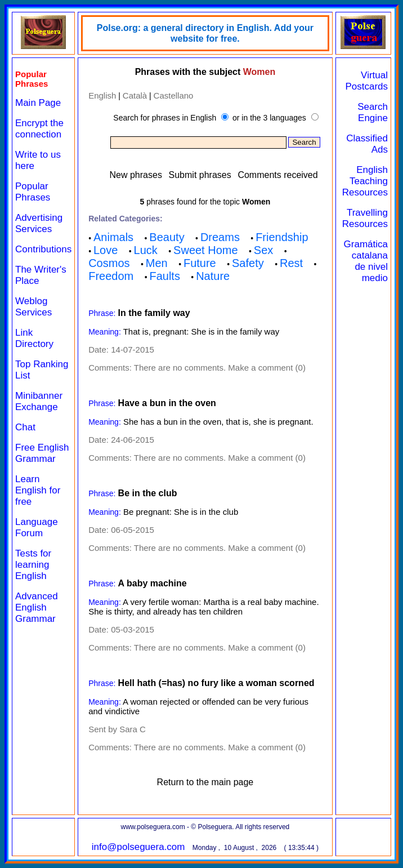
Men (157, 263)
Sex (263, 250)
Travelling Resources (365, 218)
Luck (146, 250)
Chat (25, 427)
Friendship (282, 237)
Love (106, 250)
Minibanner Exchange (39, 401)
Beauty (167, 237)
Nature (213, 276)
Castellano (174, 95)
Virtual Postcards (366, 81)
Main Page (38, 103)
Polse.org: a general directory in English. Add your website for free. (205, 33)
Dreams (220, 237)
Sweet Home (206, 250)
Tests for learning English (33, 565)
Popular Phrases (33, 192)
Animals (113, 237)
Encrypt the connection (39, 129)
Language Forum (37, 528)
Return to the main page (205, 782)
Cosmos (109, 263)
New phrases (136, 175)
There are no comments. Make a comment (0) (220, 368)
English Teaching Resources (365, 181)
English (102, 95)
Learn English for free (38, 490)
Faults (164, 276)
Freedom (111, 276)
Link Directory (34, 338)
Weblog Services (33, 307)
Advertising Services (39, 223)
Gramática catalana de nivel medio (366, 261)
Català (135, 95)
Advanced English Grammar (37, 607)
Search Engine (373, 112)
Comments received (277, 175)
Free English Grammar (42, 453)
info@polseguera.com (138, 847)
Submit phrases (200, 175)
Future (200, 263)
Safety (248, 263)
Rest (291, 263)
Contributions (43, 249)
